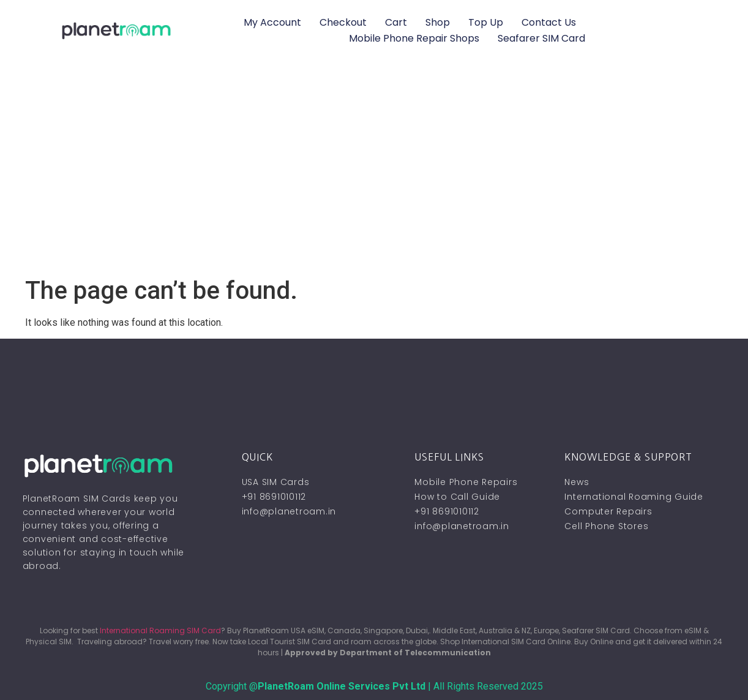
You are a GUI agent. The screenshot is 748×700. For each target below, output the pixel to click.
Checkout (343, 22)
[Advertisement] (374, 184)
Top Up (486, 22)
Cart (396, 22)
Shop (438, 22)
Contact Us (549, 22)
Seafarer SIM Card (541, 38)
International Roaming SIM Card (160, 630)
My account (272, 22)
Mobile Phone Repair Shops (414, 38)
